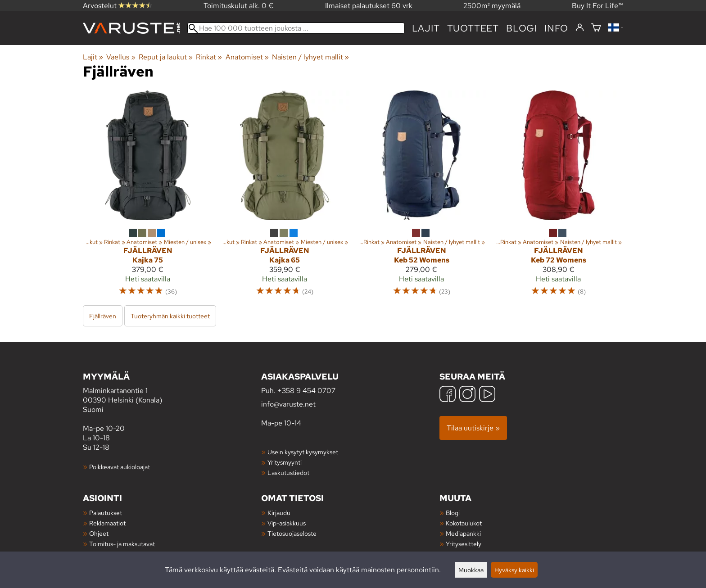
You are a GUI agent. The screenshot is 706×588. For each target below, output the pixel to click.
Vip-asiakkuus (287, 523)
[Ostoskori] (596, 28)
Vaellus (121, 57)
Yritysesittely (464, 544)
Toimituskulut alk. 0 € (239, 6)
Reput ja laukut (166, 57)
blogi (522, 28)
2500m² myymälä (492, 6)
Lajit (426, 28)
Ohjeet (99, 533)
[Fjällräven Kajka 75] (148, 197)
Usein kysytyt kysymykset (303, 452)
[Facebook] (448, 395)
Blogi (453, 513)
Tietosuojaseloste (292, 533)
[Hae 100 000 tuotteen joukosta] (296, 28)
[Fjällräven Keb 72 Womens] (558, 197)
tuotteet (473, 28)
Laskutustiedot (288, 473)
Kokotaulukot (464, 523)
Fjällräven (103, 316)
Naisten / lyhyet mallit (310, 57)
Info (556, 28)
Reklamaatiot (107, 523)
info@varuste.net (288, 404)
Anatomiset (247, 57)
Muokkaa (471, 570)
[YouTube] (487, 395)
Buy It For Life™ (597, 6)
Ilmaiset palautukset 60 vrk (369, 6)
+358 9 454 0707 (306, 391)
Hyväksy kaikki (514, 570)
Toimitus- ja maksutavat (122, 544)
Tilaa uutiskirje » (473, 428)
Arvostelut (118, 6)
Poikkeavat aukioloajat (120, 467)
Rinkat (209, 57)
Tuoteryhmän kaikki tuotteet (170, 316)
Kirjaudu (279, 513)
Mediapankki (463, 533)
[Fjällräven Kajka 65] (285, 197)
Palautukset (106, 513)
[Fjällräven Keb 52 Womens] (421, 197)
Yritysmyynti (285, 462)
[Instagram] (467, 395)
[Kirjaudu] (580, 28)
